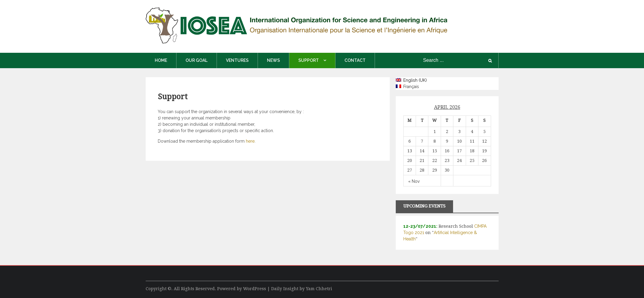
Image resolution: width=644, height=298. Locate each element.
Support (309, 60)
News (273, 60)
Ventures (237, 60)
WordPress (255, 289)
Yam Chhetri (319, 289)
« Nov (414, 181)
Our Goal (197, 60)
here (250, 141)
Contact (355, 60)
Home (161, 60)
